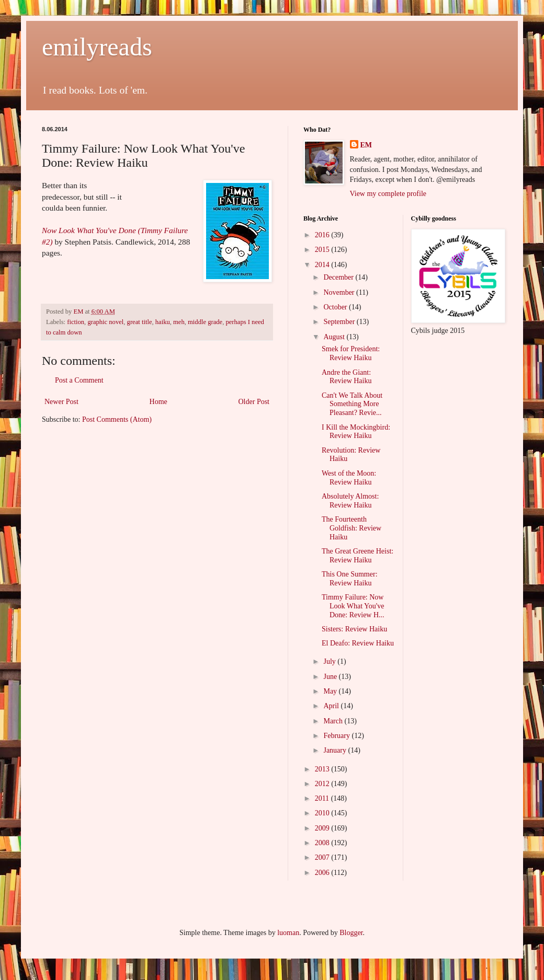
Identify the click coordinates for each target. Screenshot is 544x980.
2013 (323, 769)
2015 (323, 250)
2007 (323, 857)
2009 (323, 828)
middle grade (205, 322)
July (330, 661)
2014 (323, 265)
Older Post (254, 402)
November (340, 292)
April (332, 706)
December (339, 277)
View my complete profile (388, 194)
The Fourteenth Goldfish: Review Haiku (352, 528)
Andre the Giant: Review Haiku (347, 377)
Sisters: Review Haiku (354, 629)
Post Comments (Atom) (117, 419)
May (331, 691)
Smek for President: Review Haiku (351, 353)
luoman (288, 933)
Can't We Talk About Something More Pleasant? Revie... (352, 404)
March (334, 721)
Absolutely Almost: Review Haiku (350, 501)
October (336, 307)
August (335, 337)
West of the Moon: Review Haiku (349, 478)
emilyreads (97, 47)
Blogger (351, 933)
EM (366, 145)
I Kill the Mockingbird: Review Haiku (356, 432)
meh (179, 322)
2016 (323, 235)
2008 (323, 843)
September (340, 322)
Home (158, 402)
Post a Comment (79, 380)
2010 (323, 813)
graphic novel (105, 322)
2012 (323, 784)
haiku (163, 322)
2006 (323, 873)
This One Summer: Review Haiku (350, 579)
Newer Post (61, 402)
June (331, 677)
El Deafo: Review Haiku (358, 643)
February (337, 736)
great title (140, 322)
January (336, 750)
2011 (323, 798)
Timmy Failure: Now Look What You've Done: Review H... (353, 606)
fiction (76, 322)
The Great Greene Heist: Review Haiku (358, 556)
